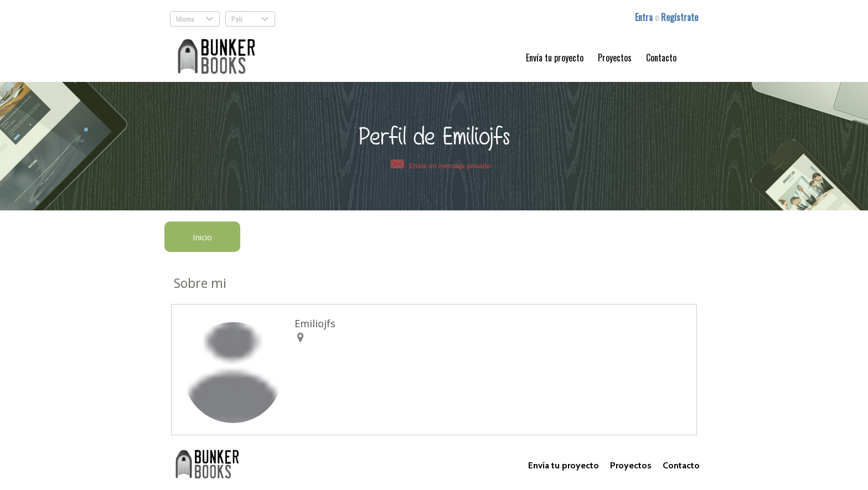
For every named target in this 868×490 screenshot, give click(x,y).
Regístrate (680, 17)
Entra (645, 17)
